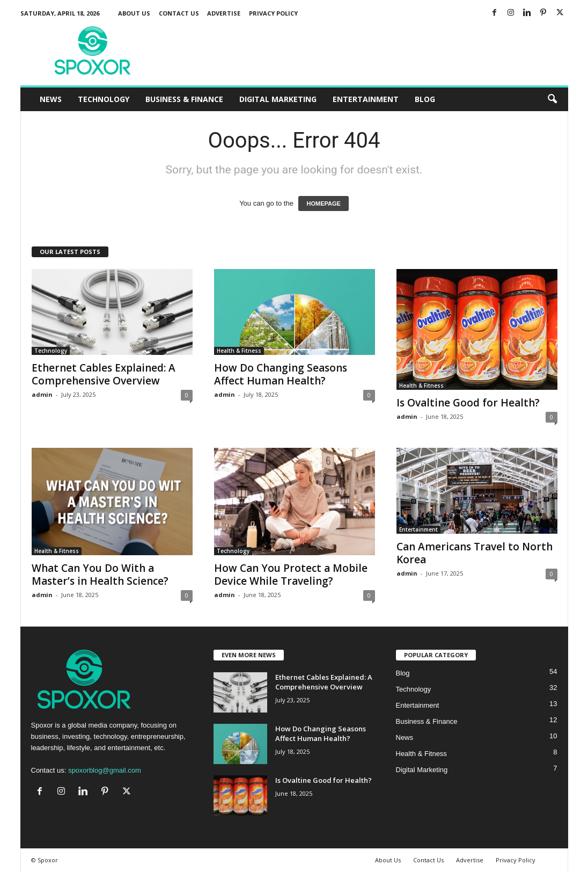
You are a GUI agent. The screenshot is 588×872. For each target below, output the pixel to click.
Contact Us (179, 13)
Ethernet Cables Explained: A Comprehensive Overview (104, 374)
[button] (552, 99)
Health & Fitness (239, 351)
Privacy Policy (273, 13)
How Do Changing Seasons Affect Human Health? (281, 374)
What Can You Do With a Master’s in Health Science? (100, 575)
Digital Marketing (278, 99)
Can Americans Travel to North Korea (475, 553)
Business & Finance (184, 99)
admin (42, 394)
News (51, 99)
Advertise (224, 13)
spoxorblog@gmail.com (105, 770)
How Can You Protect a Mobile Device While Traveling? (291, 575)
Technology (104, 99)
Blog (425, 99)
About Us (134, 13)
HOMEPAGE (323, 204)
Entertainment (366, 99)
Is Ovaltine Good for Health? (468, 403)
